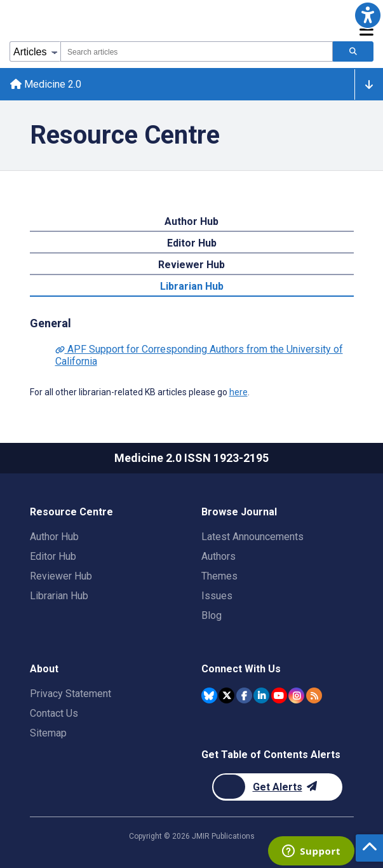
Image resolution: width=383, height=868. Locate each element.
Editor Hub (192, 243)
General (50, 323)
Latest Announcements (252, 537)
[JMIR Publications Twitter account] (226, 695)
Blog (212, 615)
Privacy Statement (71, 694)
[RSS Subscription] (314, 695)
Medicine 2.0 (46, 84)
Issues (217, 596)
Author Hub (191, 221)
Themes (219, 576)
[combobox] (197, 51)
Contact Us (54, 713)
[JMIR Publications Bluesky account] (209, 695)
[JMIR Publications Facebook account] (244, 695)
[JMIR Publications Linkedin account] (261, 695)
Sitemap (48, 733)
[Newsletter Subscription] (277, 787)
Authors (218, 556)
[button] (368, 15)
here (239, 392)
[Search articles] (353, 51)
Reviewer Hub (191, 265)
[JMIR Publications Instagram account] (296, 695)
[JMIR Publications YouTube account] (279, 695)
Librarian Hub (192, 286)
